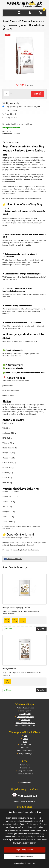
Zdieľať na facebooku (15, 559)
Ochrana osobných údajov (25, 726)
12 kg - (11, 118)
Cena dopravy (25, 711)
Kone (25, 742)
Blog (25, 761)
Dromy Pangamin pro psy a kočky (16, 607)
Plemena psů (25, 768)
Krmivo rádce (25, 765)
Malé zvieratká (25, 745)
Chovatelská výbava (25, 774)
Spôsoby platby (25, 714)
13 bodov (16, 134)
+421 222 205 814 (27, 796)
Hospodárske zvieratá (25, 751)
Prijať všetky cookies (24, 850)
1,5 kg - (11, 110)
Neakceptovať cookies (24, 857)
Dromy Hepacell (9, 669)
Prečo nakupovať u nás (25, 708)
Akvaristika (25, 748)
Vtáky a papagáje (25, 754)
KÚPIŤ (38, 94)
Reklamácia (25, 720)
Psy (25, 736)
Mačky (25, 739)
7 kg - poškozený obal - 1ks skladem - (23, 107)
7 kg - (11, 114)
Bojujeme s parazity (25, 771)
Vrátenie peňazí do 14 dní (25, 723)
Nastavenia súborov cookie (24, 863)
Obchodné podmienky (25, 717)
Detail (43, 629)
